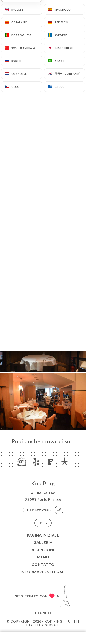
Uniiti (46, 613)
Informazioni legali (43, 572)
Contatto (43, 564)
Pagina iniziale (43, 535)
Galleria (43, 542)
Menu (43, 557)
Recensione (43, 550)
